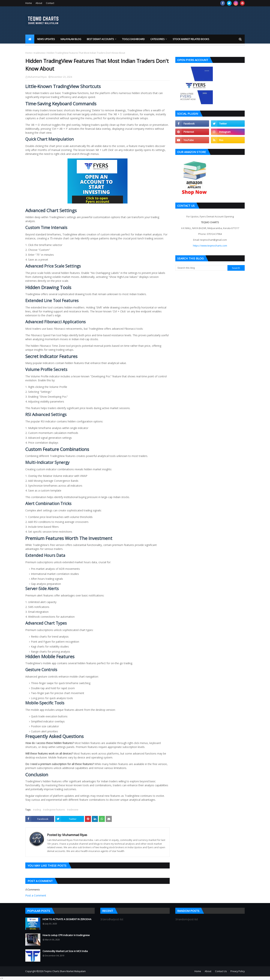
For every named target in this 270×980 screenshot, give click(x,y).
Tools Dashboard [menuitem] (133, 39)
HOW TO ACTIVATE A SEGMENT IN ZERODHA (67, 919)
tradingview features (54, 810)
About (39, 3)
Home (29, 3)
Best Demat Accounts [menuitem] (100, 39)
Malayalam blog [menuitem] (71, 39)
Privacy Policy (238, 971)
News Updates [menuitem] (46, 39)
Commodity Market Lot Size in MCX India (65, 951)
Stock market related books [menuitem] (191, 39)
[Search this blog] (201, 268)
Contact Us (221, 971)
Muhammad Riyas (37, 77)
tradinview (39, 53)
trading (37, 810)
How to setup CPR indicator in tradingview (66, 935)
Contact (50, 3)
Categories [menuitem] (157, 39)
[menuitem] (30, 39)
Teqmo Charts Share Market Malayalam (65, 971)
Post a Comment (36, 895)
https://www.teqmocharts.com (210, 246)
